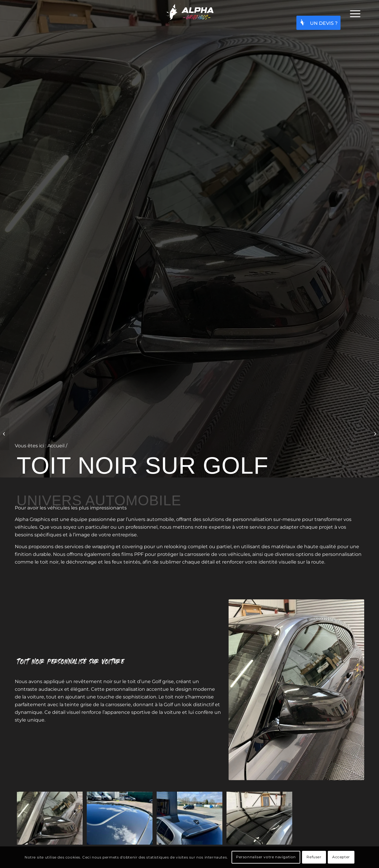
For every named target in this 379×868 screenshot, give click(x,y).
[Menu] (355, 13)
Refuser (314, 857)
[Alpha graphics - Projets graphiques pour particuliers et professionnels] (189, 13)
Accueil (56, 446)
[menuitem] (355, 13)
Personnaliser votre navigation (266, 857)
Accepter (341, 857)
